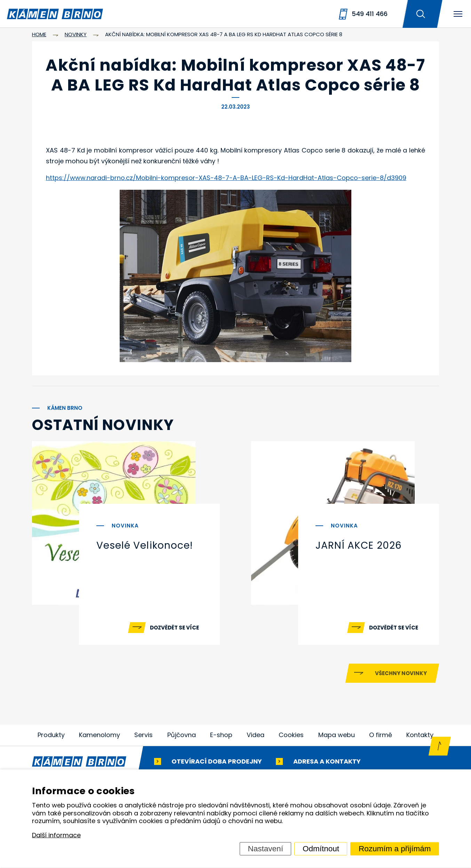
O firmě (381, 735)
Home (39, 34)
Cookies (291, 735)
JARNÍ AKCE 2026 (359, 545)
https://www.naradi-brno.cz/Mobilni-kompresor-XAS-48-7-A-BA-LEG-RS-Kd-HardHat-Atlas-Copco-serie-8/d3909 (226, 178)
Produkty (51, 735)
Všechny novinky (401, 674)
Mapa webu (337, 735)
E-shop (221, 735)
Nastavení (266, 849)
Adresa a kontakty (327, 762)
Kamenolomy (99, 735)
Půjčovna (182, 735)
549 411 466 (370, 14)
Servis (143, 735)
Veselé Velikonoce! (145, 545)
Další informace (56, 835)
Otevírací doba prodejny (217, 762)
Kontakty (420, 735)
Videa (256, 735)
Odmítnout (321, 849)
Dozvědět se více (174, 628)
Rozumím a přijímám (395, 849)
